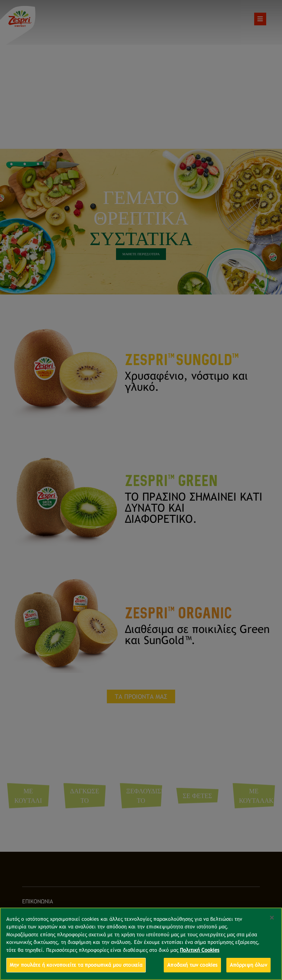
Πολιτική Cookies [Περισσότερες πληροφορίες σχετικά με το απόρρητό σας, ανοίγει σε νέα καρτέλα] (200, 950)
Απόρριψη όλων (248, 965)
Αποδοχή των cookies (192, 965)
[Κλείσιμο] (272, 918)
